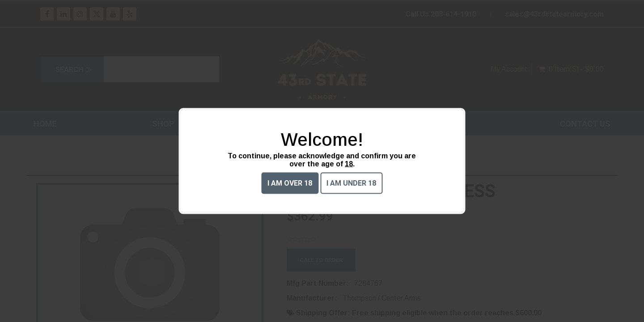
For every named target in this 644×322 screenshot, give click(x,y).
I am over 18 (290, 183)
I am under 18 (351, 183)
